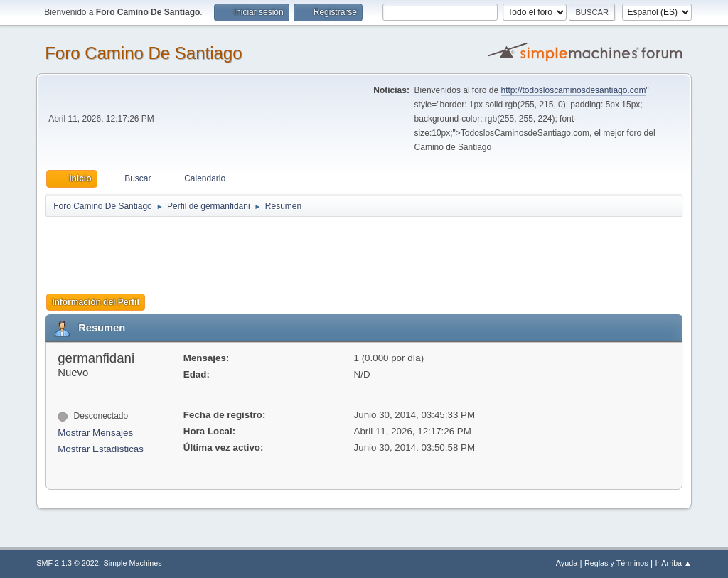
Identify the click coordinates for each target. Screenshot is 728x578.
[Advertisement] (296, 250)
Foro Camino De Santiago (143, 53)
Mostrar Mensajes (95, 433)
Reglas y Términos (616, 563)
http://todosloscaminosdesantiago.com (574, 90)
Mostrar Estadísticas (101, 449)
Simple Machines (133, 563)
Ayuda (567, 563)
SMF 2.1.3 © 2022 (68, 563)
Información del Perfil (96, 302)
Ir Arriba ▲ (673, 563)
